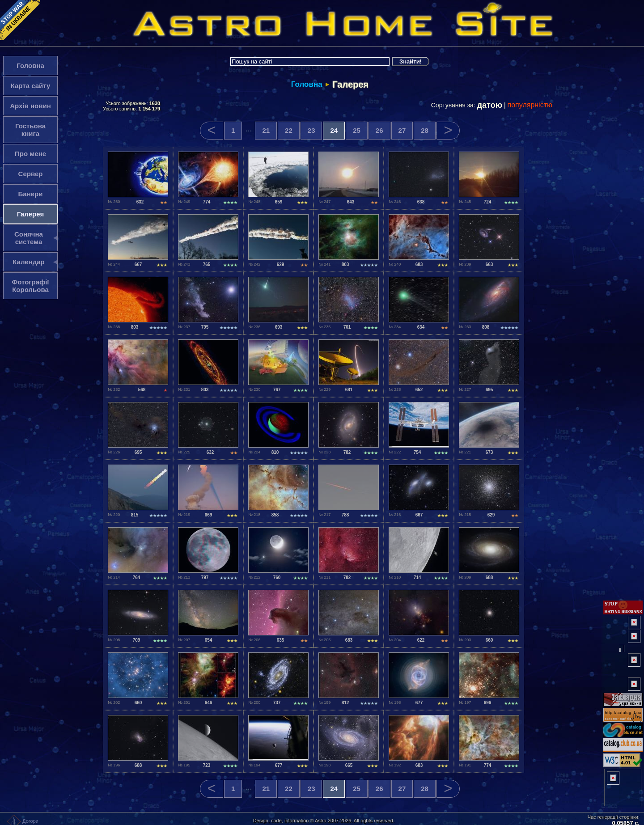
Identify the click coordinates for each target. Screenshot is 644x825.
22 (289, 130)
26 (379, 130)
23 (311, 130)
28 (425, 130)
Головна (307, 84)
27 (402, 130)
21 (266, 130)
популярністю (530, 105)
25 (357, 130)
